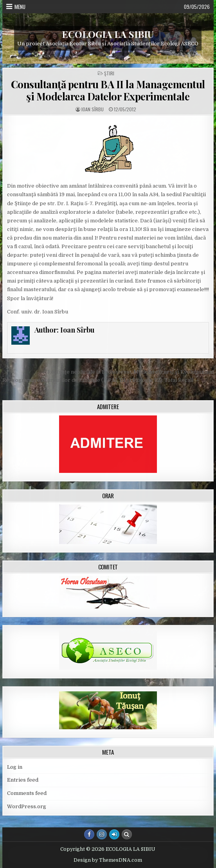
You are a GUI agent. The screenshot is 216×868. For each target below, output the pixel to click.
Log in (15, 767)
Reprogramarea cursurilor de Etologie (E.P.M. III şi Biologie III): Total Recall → (101, 380)
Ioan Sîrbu (93, 109)
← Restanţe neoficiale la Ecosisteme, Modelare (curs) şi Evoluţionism (127, 372)
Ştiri (109, 73)
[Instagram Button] (102, 834)
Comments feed (27, 793)
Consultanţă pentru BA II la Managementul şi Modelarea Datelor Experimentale (108, 90)
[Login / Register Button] (114, 834)
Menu (20, 7)
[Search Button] (127, 834)
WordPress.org (27, 806)
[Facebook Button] (89, 834)
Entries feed (23, 780)
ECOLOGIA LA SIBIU (108, 34)
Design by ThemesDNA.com (108, 860)
